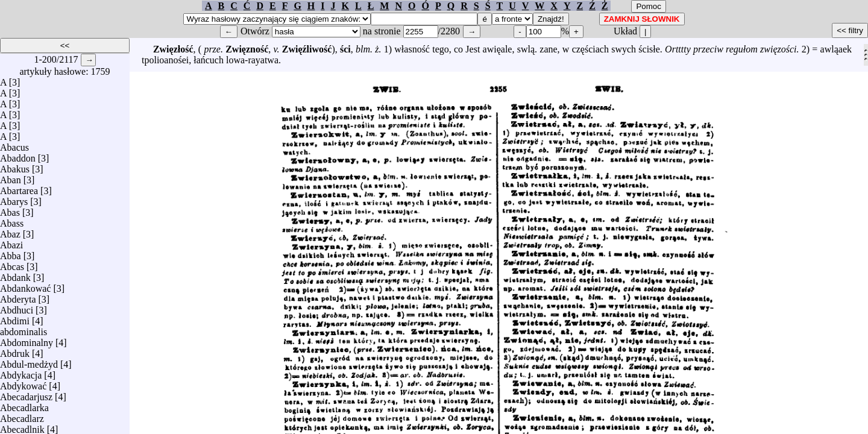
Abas (10, 209)
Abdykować (23, 383)
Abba (11, 253)
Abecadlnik (22, 426)
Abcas (12, 264)
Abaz (10, 231)
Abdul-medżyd (29, 361)
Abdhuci (17, 307)
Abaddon (18, 155)
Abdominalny (27, 340)
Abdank (15, 275)
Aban (11, 177)
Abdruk (15, 351)
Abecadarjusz (26, 394)
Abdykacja (21, 372)
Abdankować (25, 285)
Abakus (15, 166)
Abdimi (15, 318)
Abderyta (18, 296)
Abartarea (19, 188)
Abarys (14, 199)
